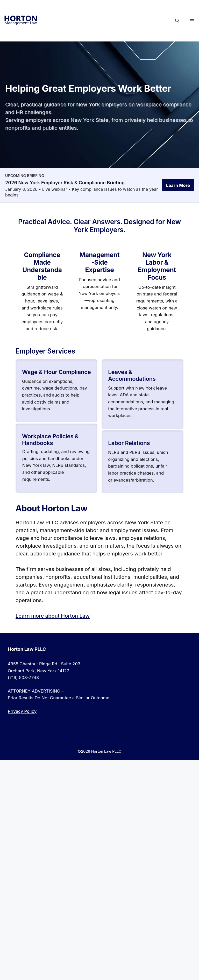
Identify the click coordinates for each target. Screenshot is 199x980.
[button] (177, 21)
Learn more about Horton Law (53, 616)
